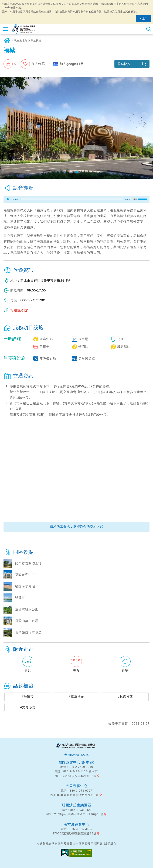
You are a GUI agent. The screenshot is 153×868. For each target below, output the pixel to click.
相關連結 (17, 310)
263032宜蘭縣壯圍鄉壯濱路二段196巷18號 (74, 814)
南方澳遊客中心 (76, 824)
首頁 (7, 41)
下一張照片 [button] (150, 128)
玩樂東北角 (21, 41)
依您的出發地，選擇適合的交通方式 (77, 527)
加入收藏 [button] (38, 64)
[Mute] (135, 199)
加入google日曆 (72, 64)
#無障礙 (28, 697)
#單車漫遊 (76, 697)
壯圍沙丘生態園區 (77, 805)
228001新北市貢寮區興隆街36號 (74, 776)
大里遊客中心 (77, 786)
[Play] (8, 199)
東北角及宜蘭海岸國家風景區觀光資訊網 (24, 29)
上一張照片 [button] (3, 128)
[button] (10, 64)
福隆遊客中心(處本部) (76, 762)
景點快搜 (36, 41)
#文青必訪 (28, 707)
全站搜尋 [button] (149, 29)
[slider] (72, 199)
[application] (76, 199)
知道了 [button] (144, 19)
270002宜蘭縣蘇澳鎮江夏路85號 (74, 833)
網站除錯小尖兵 (78, 755)
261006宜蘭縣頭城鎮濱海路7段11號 (74, 795)
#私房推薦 (125, 697)
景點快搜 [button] (124, 64)
